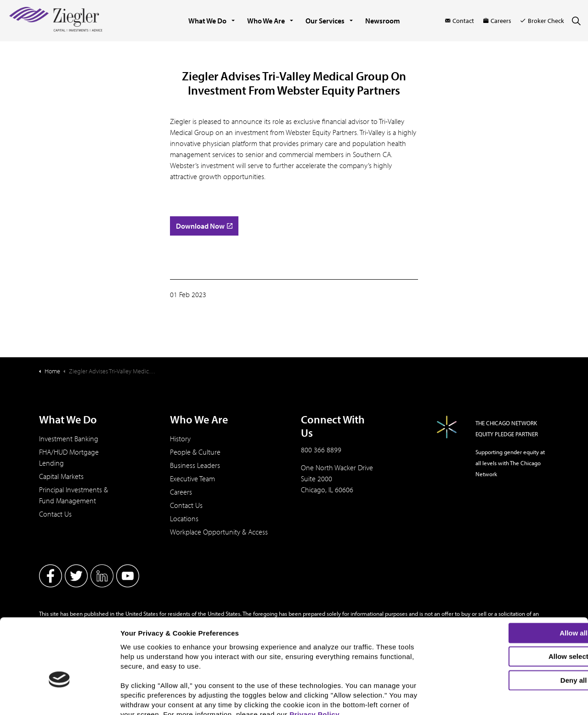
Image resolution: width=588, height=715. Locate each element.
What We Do (207, 21)
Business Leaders (195, 465)
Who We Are (266, 21)
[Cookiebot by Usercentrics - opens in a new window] (59, 703)
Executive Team (192, 479)
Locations (184, 518)
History (180, 439)
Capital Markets (61, 476)
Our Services (325, 21)
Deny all (511, 626)
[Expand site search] (576, 21)
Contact (460, 21)
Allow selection (511, 602)
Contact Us (55, 514)
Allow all (512, 578)
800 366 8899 (321, 450)
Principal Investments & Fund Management (73, 495)
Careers (497, 21)
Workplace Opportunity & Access (219, 532)
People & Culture (195, 452)
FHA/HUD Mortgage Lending (69, 457)
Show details (480, 700)
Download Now (204, 226)
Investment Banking (69, 439)
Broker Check (542, 21)
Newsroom (383, 21)
